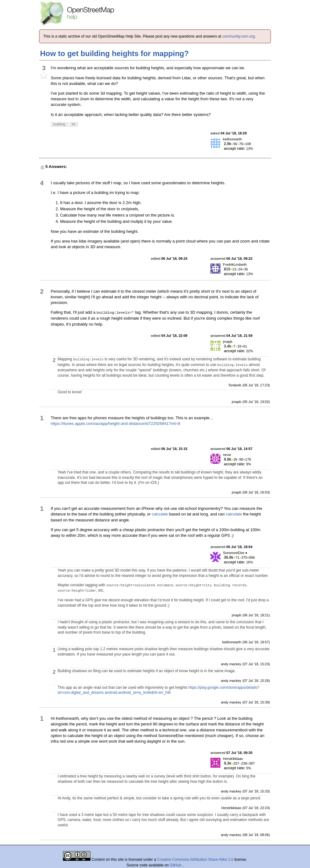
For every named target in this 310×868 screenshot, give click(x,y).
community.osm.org (239, 36)
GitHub (176, 865)
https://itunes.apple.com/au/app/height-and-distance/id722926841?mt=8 (116, 424)
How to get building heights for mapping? (114, 53)
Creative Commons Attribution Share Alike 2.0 (195, 860)
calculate (160, 514)
